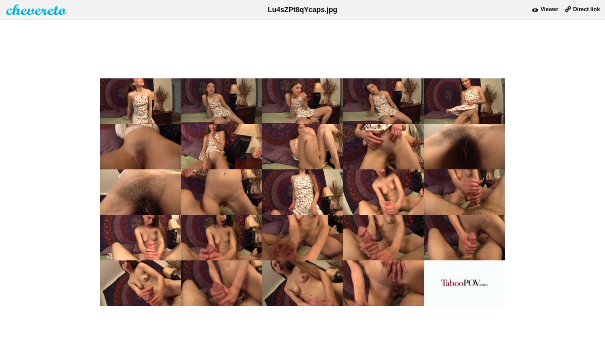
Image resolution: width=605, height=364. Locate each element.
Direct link (587, 9)
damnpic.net (37, 10)
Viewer (549, 9)
